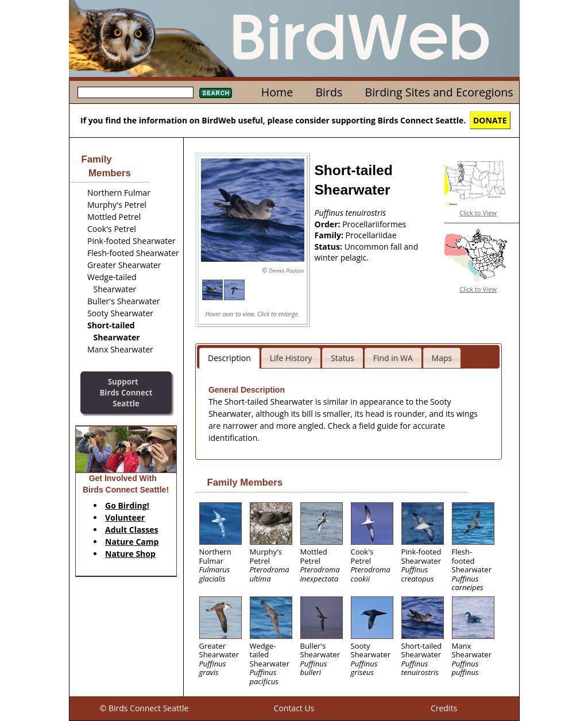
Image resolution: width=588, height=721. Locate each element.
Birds (329, 92)
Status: (330, 247)
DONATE (490, 120)
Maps (442, 358)
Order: (329, 224)
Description (229, 358)
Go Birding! (127, 505)
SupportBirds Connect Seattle (126, 392)
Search (216, 93)
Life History (291, 358)
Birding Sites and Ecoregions (439, 92)
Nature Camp (132, 542)
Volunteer (125, 518)
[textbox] (136, 92)
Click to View (478, 213)
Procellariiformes (374, 224)
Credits (444, 708)
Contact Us (294, 708)
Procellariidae (371, 235)
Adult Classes (132, 530)
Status (343, 358)
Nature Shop (130, 554)
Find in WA (393, 358)
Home (277, 92)
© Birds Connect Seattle (144, 708)
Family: (330, 235)
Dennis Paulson (287, 271)
